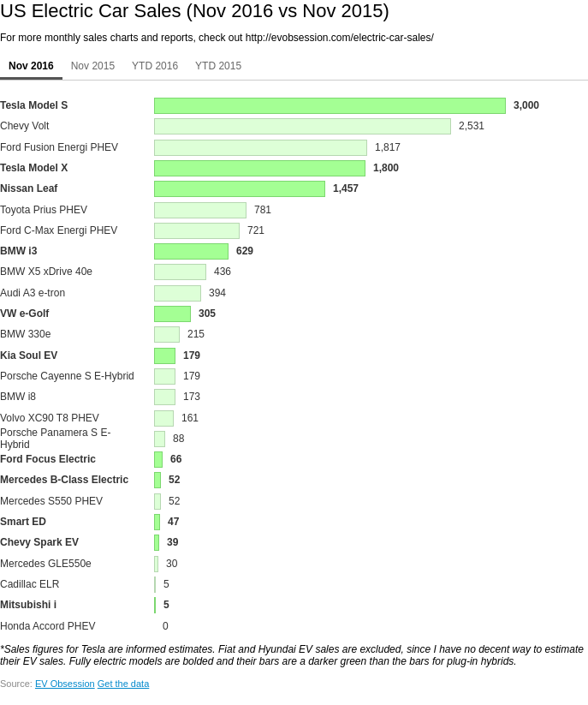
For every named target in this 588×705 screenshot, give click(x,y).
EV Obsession (65, 684)
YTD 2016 (155, 66)
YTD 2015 (218, 66)
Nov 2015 (93, 66)
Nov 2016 (31, 66)
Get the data (124, 684)
